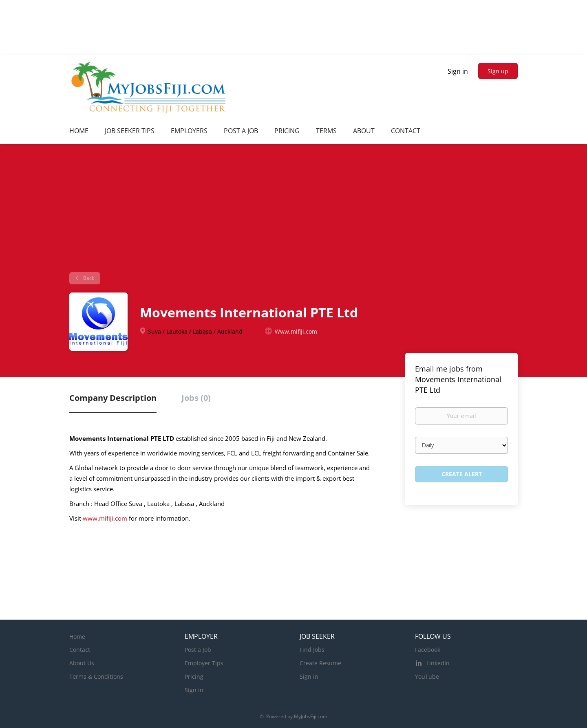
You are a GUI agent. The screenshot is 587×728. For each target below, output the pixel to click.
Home (77, 637)
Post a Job (198, 650)
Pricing (194, 676)
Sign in (458, 71)
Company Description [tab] (113, 398)
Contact (80, 650)
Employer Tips (204, 663)
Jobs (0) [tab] (196, 398)
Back (88, 278)
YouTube (427, 676)
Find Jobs (312, 650)
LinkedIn (438, 663)
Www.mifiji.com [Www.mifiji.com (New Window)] (296, 331)
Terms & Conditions (96, 676)
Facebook (428, 650)
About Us (82, 663)
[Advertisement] (293, 211)
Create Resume (320, 663)
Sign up (498, 71)
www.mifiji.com (105, 518)
